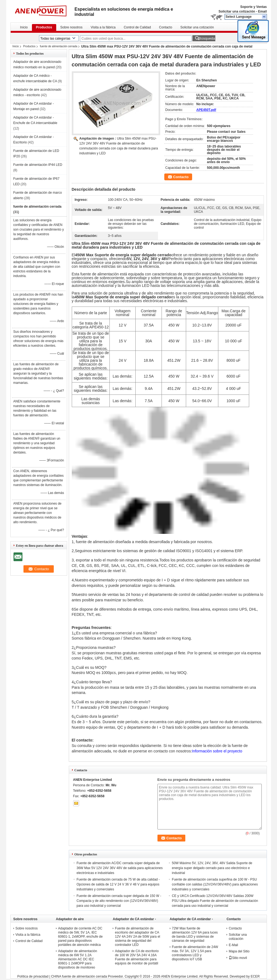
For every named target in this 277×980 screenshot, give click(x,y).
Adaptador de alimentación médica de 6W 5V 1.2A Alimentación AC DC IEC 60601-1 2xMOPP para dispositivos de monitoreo (78, 959)
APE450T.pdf (206, 110)
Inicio (24, 27)
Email (262, 11)
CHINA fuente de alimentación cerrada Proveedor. (88, 976)
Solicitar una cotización (237, 11)
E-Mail (233, 945)
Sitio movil (238, 958)
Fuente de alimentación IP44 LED (38, 165)
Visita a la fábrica (103, 27)
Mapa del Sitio (239, 951)
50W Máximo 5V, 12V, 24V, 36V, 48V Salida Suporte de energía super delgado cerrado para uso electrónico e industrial (212, 868)
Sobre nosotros (71, 27)
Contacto (166, 27)
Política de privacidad (33, 976)
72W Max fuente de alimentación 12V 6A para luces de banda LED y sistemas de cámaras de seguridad (195, 935)
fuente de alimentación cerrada (59, 46)
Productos (44, 27)
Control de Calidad (137, 27)
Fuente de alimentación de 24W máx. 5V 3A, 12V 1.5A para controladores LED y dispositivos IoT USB (195, 953)
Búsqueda (207, 38)
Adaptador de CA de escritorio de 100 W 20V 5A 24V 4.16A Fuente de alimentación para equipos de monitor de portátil (137, 957)
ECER (255, 976)
